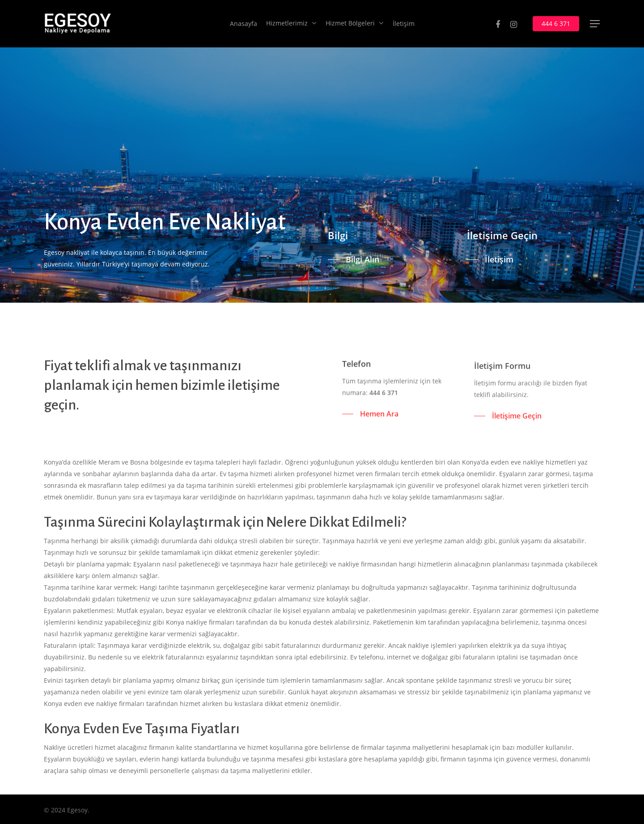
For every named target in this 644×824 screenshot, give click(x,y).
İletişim (404, 24)
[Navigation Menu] (595, 24)
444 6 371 (556, 24)
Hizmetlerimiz (291, 24)
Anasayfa (244, 24)
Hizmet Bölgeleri (354, 24)
